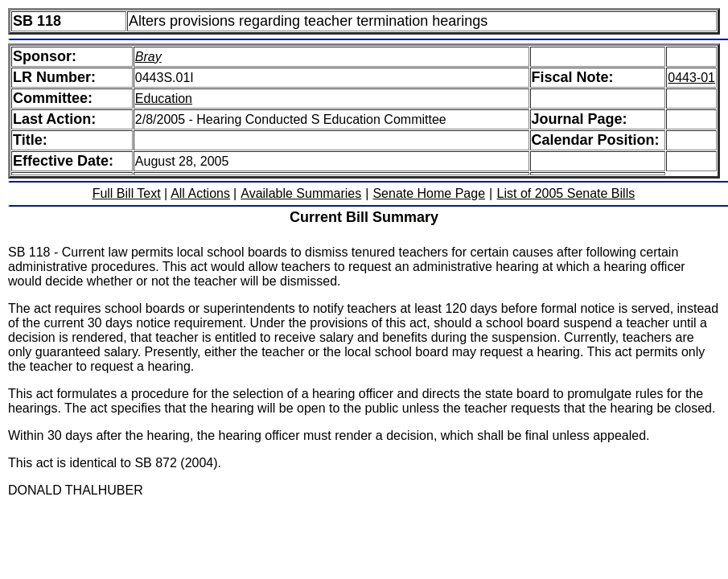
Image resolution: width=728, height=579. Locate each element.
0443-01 (691, 78)
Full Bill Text (127, 193)
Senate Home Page (429, 193)
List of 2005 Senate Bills (566, 193)
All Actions (200, 193)
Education (164, 99)
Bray (148, 57)
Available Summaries (301, 193)
